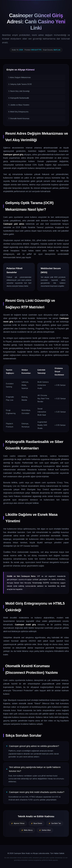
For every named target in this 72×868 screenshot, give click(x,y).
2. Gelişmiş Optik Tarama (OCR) (20, 84)
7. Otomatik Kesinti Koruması (19, 119)
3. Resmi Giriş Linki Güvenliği (19, 91)
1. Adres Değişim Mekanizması (20, 77)
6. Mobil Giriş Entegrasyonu (18, 112)
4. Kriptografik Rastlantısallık (19, 98)
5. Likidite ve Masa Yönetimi (19, 105)
